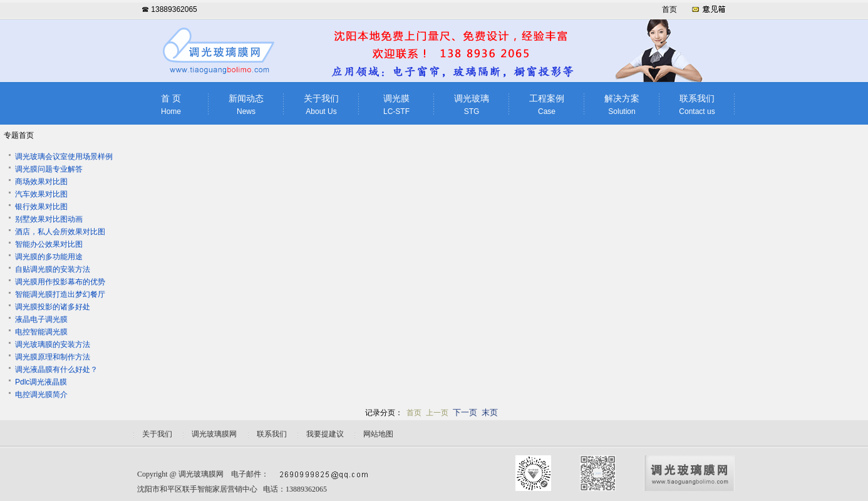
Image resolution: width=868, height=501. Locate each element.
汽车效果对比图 (41, 194)
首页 (669, 9)
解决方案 (622, 105)
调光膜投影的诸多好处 (53, 307)
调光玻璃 (472, 105)
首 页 (171, 105)
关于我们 (321, 105)
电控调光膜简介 (41, 395)
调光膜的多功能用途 (49, 257)
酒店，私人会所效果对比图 (60, 232)
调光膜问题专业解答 (49, 169)
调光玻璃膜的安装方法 (53, 344)
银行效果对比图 (41, 207)
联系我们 (697, 105)
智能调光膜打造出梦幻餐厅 (60, 294)
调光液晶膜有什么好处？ (56, 369)
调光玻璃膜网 (201, 474)
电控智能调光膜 (41, 332)
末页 (490, 412)
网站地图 (378, 434)
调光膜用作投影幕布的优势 (60, 282)
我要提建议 (325, 434)
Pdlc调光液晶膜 (41, 382)
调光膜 (396, 105)
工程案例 (547, 105)
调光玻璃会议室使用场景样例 (64, 157)
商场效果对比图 (41, 182)
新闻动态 (246, 105)
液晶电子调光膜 (41, 319)
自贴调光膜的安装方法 (53, 269)
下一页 (465, 412)
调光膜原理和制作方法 (53, 357)
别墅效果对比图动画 (49, 219)
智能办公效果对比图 (49, 244)
